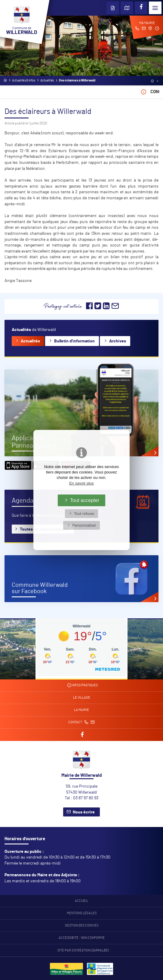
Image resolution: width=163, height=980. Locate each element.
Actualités (30, 341)
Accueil (81, 901)
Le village (82, 698)
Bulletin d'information (74, 341)
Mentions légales (82, 913)
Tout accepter (85, 500)
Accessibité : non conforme (82, 938)
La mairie (81, 710)
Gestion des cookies (82, 926)
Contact (81, 722)
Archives (118, 341)
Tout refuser (84, 514)
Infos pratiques (82, 685)
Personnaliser (84, 525)
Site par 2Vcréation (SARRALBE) (83, 951)
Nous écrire (84, 812)
